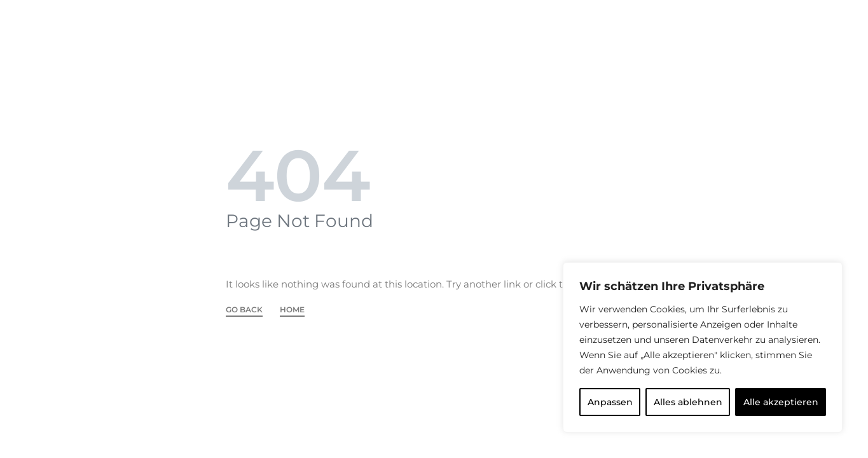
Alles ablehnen (688, 402)
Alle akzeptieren (781, 402)
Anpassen (610, 402)
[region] (703, 347)
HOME (292, 310)
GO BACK (244, 310)
